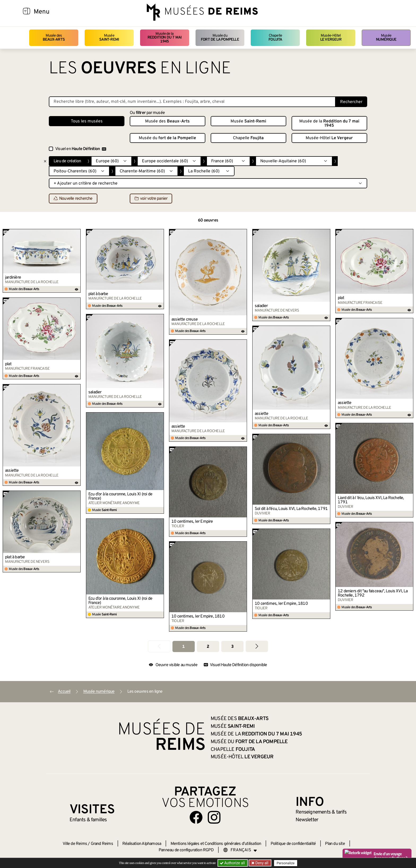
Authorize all (233, 863)
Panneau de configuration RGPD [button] (186, 850)
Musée (109, 38)
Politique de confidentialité (293, 844)
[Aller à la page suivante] (257, 646)
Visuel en (81, 149)
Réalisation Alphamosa (142, 844)
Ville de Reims (75, 844)
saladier (261, 306)
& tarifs (321, 812)
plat (341, 298)
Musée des (54, 38)
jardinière (13, 278)
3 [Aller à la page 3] (232, 647)
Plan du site (335, 844)
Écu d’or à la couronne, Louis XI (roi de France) (120, 496)
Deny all (261, 863)
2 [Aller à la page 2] (208, 647)
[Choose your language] (240, 850)
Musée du (220, 38)
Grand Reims (102, 844)
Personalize (286, 863)
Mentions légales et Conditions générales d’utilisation (216, 844)
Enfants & (88, 820)
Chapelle (275, 38)
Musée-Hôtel (331, 38)
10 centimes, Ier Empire (192, 522)
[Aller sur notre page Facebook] (196, 817)
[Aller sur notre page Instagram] (214, 817)
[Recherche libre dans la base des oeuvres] (192, 102)
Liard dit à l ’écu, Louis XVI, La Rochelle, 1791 (371, 500)
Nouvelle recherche (73, 199)
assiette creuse (185, 320)
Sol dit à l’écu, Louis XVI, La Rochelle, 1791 (291, 509)
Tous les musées (87, 121)
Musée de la (165, 38)
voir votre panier (151, 199)
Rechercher (351, 102)
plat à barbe (98, 294)
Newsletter (307, 820)
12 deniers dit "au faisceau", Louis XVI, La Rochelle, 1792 (373, 593)
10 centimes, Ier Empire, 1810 (281, 604)
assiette (345, 403)
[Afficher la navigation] (27, 12)
